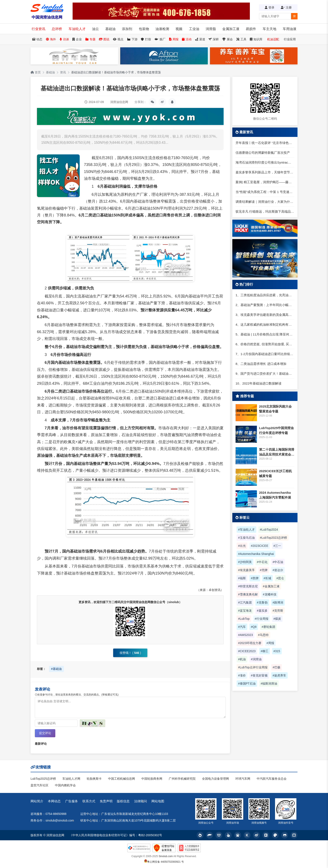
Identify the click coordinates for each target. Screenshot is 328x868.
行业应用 (290, 39)
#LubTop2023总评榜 (273, 538)
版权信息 (123, 801)
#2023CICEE (260, 546)
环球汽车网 (243, 779)
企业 (77, 39)
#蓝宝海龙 (245, 611)
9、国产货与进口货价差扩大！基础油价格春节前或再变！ (265, 374)
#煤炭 (277, 619)
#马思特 (263, 635)
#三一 (277, 546)
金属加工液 (231, 29)
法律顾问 (141, 801)
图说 (104, 39)
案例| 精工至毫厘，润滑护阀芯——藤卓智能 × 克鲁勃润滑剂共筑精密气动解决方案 (265, 182)
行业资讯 (38, 29)
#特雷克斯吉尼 (248, 586)
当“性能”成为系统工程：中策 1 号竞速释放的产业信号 (265, 192)
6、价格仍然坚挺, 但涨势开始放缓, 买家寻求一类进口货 (265, 344)
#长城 (268, 578)
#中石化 (262, 562)
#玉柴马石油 (246, 538)
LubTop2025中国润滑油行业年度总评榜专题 (276, 430)
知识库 (256, 39)
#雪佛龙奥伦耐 (248, 594)
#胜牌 (255, 578)
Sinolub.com (166, 856)
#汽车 (242, 627)
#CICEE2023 (247, 651)
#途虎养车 (280, 675)
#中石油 (278, 562)
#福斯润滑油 (269, 684)
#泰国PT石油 (247, 684)
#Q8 (254, 627)
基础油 (110, 29)
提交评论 (45, 733)
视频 (179, 29)
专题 (90, 39)
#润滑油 (256, 659)
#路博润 (278, 602)
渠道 (200, 39)
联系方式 (89, 801)
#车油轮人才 (246, 530)
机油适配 (273, 39)
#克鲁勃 (262, 602)
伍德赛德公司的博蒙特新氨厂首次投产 (263, 153)
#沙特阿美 (245, 562)
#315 (277, 651)
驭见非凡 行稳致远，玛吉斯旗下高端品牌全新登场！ (265, 211)
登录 (270, 7)
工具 (241, 39)
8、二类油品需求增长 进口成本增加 (261, 364)
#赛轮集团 (268, 627)
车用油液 (290, 29)
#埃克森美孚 (246, 570)
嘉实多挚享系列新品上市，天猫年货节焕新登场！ (265, 172)
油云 (95, 29)
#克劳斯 (278, 611)
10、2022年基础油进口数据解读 (258, 383)
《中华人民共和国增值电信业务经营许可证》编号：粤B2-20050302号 (116, 835)
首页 (36, 72)
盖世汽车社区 (40, 785)
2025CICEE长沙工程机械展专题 (275, 473)
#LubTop (244, 619)
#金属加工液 (271, 586)
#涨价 (242, 675)
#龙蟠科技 (270, 594)
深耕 (214, 39)
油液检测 (162, 29)
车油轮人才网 (71, 779)
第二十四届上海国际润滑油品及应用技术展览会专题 (277, 452)
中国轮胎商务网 (152, 779)
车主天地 (269, 29)
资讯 (63, 72)
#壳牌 (264, 570)
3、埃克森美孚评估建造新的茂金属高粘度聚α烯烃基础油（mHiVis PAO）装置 (265, 315)
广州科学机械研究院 (182, 779)
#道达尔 (278, 570)
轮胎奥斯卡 (94, 779)
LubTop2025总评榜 (43, 779)
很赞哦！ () (130, 653)
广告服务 (72, 801)
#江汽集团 (245, 602)
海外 (51, 39)
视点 (118, 39)
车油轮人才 (77, 29)
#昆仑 (280, 578)
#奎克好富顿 (259, 675)
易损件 (251, 29)
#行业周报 (262, 619)
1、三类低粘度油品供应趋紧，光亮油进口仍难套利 (265, 295)
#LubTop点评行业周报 (253, 667)
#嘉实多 (262, 611)
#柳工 (265, 651)
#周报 (270, 643)
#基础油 (56, 669)
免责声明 (106, 801)
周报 (174, 39)
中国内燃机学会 (65, 785)
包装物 (144, 29)
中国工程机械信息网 (122, 779)
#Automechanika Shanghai (256, 554)
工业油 (194, 29)
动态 (37, 39)
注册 (286, 7)
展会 (228, 39)
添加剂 (127, 29)
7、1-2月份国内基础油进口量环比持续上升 (265, 354)
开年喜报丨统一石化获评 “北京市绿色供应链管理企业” (265, 143)
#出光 (242, 546)
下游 (132, 39)
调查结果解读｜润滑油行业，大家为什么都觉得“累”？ (265, 202)
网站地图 (158, 801)
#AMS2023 (245, 635)
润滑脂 (211, 29)
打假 (146, 39)
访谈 (64, 39)
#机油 (242, 659)
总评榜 (57, 29)
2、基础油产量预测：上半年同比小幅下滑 (265, 305)
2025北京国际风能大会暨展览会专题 (275, 409)
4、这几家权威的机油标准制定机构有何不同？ (265, 324)
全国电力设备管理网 (215, 779)
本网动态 (54, 801)
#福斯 (242, 578)
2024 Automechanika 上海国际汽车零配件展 (275, 495)
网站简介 (37, 801)
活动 (187, 39)
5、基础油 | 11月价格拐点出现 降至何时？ (265, 334)
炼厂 (160, 39)
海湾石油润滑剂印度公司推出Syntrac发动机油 (265, 162)
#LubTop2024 (269, 530)
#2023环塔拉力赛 (250, 643)
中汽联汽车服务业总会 (272, 779)
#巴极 (277, 667)
